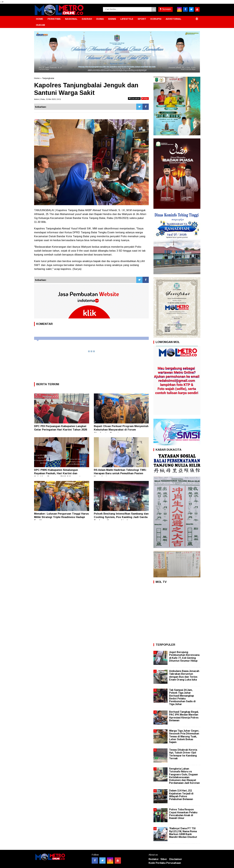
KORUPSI (156, 19)
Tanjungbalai (48, 78)
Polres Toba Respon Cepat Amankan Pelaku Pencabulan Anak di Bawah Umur (183, 814)
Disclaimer (176, 859)
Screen (165, 9)
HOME (40, 19)
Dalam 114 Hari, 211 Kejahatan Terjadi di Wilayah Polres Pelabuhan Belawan (181, 795)
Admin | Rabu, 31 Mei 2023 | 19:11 (47, 99)
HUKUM (40, 25)
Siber (164, 859)
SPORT (142, 19)
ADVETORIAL (173, 19)
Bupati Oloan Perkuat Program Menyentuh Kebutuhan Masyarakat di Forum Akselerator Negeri (121, 430)
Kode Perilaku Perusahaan (165, 863)
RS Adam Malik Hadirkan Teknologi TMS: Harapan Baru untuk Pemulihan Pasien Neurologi (120, 473)
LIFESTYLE (127, 19)
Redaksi (153, 859)
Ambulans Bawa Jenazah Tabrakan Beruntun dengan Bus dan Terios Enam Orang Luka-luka (184, 675)
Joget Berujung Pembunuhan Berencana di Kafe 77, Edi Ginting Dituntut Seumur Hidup (184, 656)
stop (145, 98)
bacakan (134, 98)
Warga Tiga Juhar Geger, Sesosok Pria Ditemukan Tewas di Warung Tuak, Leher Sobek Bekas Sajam (184, 736)
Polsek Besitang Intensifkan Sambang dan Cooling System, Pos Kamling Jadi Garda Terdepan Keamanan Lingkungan (121, 517)
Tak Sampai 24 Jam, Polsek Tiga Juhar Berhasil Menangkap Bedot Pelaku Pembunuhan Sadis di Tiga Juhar (182, 697)
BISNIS (112, 19)
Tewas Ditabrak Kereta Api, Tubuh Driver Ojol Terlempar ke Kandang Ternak (183, 754)
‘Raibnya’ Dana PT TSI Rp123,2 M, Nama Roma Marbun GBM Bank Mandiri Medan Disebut (183, 833)
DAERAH (87, 19)
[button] (197, 18)
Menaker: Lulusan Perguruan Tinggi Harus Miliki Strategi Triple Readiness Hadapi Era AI (61, 517)
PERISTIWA (54, 19)
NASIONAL (71, 19)
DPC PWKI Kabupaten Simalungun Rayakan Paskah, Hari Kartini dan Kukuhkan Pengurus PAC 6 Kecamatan (59, 473)
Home (37, 78)
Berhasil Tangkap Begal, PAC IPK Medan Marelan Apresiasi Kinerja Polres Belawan (184, 716)
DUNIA (100, 19)
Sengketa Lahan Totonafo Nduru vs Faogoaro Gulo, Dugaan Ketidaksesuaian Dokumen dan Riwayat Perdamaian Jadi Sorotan (184, 776)
